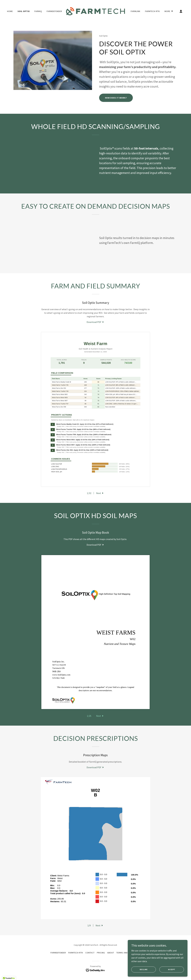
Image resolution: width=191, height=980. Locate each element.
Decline (144, 969)
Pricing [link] (101, 953)
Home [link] (10, 11)
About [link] (111, 953)
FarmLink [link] (136, 11)
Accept (172, 969)
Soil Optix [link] (24, 11)
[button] (169, 11)
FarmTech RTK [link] (152, 11)
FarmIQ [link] (38, 11)
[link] (95, 11)
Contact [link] (90, 953)
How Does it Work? (116, 98)
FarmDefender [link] (54, 11)
